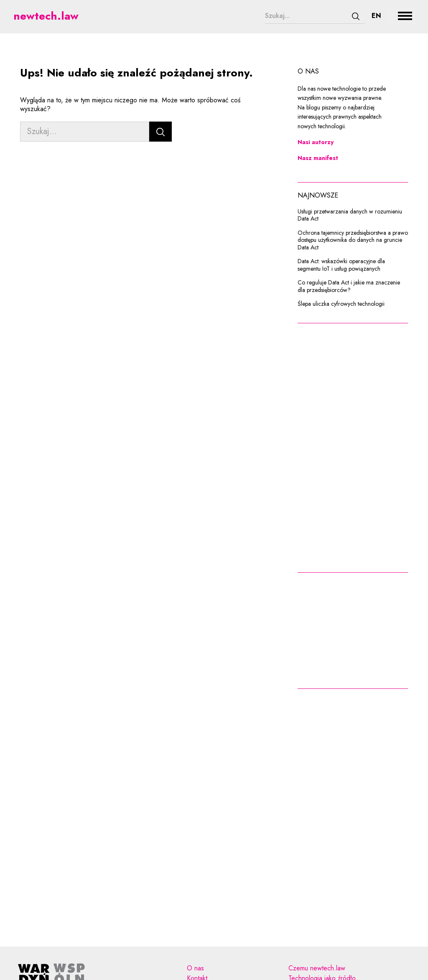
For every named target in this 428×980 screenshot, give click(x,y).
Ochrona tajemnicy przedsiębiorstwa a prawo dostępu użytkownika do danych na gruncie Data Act (353, 240)
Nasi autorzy (316, 142)
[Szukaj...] (306, 16)
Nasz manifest (318, 158)
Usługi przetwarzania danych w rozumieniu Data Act (350, 215)
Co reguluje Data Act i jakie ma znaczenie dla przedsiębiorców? (349, 286)
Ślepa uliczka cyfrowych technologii (341, 304)
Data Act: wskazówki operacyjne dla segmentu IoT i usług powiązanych (341, 265)
